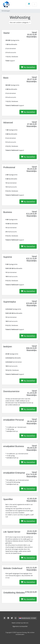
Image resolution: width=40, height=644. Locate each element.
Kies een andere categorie (19, 22)
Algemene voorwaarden (20, 626)
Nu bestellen (28, 67)
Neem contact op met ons (20, 623)
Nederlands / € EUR (27, 618)
